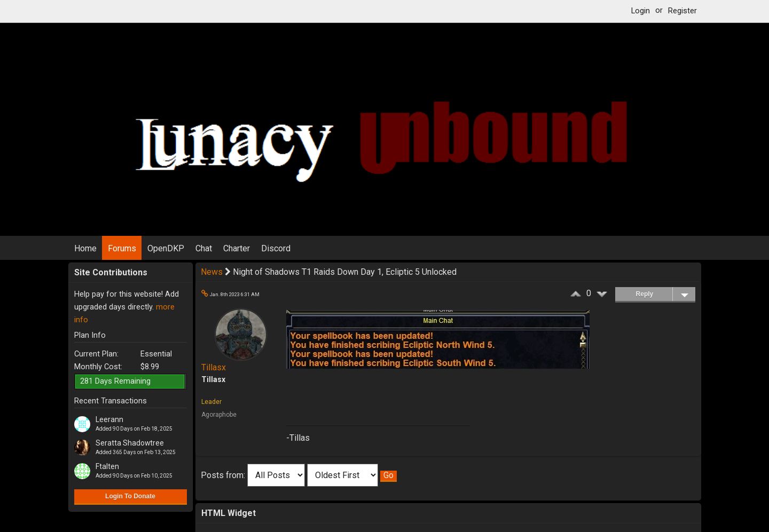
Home (85, 248)
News (212, 272)
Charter (237, 248)
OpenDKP (166, 248)
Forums (122, 248)
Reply (666, 294)
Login (641, 11)
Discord (276, 248)
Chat (204, 248)
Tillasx (214, 367)
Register (682, 11)
